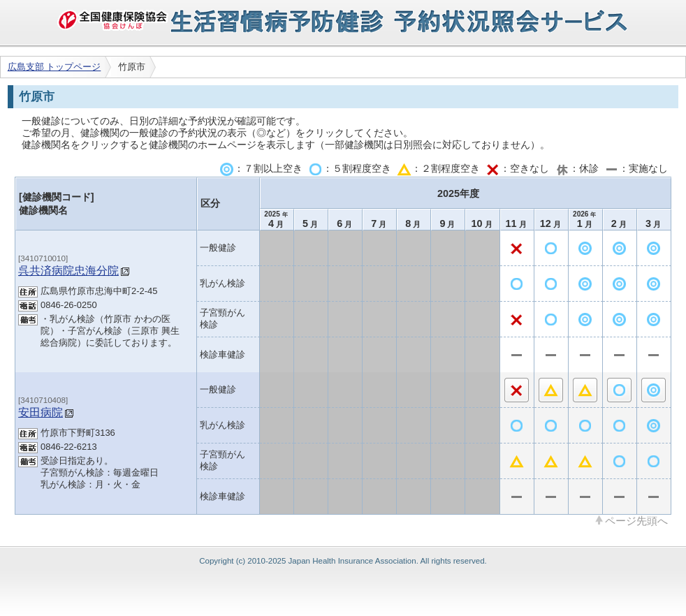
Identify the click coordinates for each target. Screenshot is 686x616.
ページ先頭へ (636, 520)
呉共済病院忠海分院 (68, 270)
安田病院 (41, 412)
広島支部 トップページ (54, 67)
